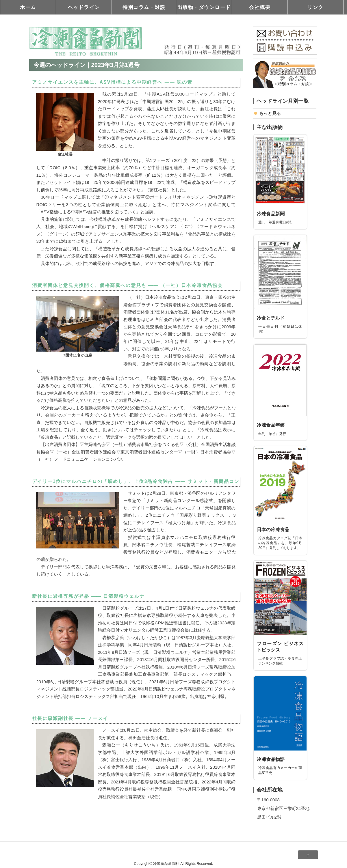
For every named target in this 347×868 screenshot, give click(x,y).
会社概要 (260, 7)
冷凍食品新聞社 (166, 864)
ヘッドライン (84, 7)
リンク (316, 7)
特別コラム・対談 (144, 7)
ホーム (28, 7)
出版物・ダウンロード (204, 7)
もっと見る (270, 113)
